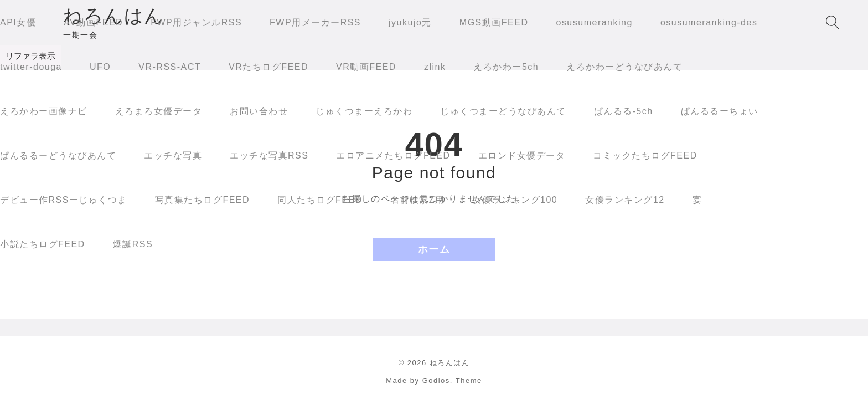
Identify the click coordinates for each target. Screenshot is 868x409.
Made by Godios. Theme (434, 380)
